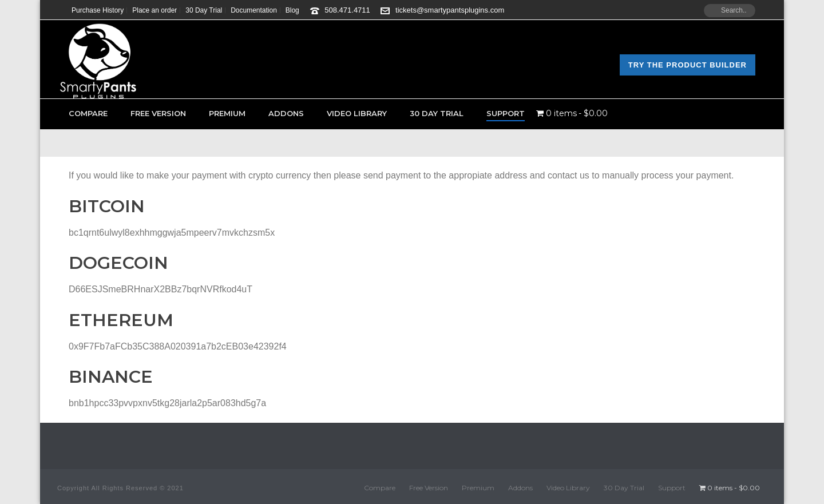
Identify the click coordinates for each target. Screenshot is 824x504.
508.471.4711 (347, 10)
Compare (88, 113)
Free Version (158, 113)
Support (506, 113)
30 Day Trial (437, 113)
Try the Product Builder (688, 65)
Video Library (357, 113)
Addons (286, 113)
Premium (227, 113)
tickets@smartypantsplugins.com (450, 10)
